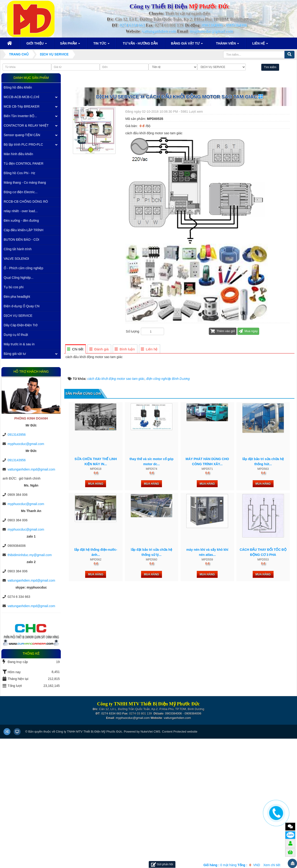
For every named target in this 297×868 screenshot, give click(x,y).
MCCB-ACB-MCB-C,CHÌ (21, 97)
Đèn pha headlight (17, 297)
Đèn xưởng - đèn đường (21, 221)
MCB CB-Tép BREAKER (22, 106)
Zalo (290, 835)
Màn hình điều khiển (18, 154)
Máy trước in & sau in (19, 344)
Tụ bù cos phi (14, 287)
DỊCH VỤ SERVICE (18, 316)
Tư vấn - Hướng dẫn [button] (140, 43)
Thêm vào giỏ (223, 331)
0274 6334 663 (132, 25)
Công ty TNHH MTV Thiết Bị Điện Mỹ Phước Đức (89, 861)
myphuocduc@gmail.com (212, 31)
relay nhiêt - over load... (21, 211)
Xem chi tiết (272, 865)
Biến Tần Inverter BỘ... (20, 116)
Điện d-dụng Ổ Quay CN (22, 306)
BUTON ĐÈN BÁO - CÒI (21, 240)
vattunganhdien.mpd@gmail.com (31, 469)
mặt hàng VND (232, 865)
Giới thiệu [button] (37, 45)
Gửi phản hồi (162, 864)
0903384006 (212, 25)
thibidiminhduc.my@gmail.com (30, 555)
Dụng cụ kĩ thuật (16, 335)
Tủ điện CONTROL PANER (24, 163)
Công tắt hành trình (18, 249)
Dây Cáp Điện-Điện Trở (21, 325)
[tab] (75, 349)
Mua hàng (96, 715)
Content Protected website (180, 861)
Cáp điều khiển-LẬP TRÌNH (24, 230)
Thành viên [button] (228, 45)
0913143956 (17, 435)
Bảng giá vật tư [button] (187, 45)
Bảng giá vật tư (15, 354)
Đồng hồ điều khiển (18, 87)
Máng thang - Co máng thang (25, 183)
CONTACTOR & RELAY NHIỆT (26, 125)
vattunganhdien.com (159, 31)
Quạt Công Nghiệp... (19, 278)
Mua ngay (248, 331)
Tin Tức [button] (101, 45)
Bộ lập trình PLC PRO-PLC (23, 144)
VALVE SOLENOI (16, 259)
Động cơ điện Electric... (21, 192)
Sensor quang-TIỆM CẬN (22, 135)
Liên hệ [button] (260, 45)
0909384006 (237, 25)
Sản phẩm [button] (70, 45)
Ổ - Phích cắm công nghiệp (23, 268)
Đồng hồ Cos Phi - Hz (19, 173)
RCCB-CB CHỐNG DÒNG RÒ (26, 202)
